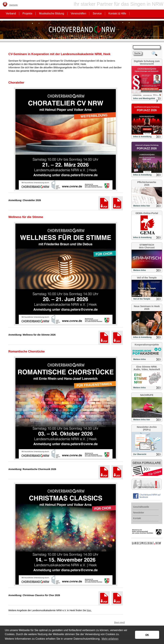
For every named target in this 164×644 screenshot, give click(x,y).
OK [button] (147, 635)
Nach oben (119, 622)
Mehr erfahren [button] (110, 639)
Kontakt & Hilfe (117, 13)
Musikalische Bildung (51, 13)
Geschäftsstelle (141, 507)
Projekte (28, 13)
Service (97, 13)
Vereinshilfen (78, 13)
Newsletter (139, 513)
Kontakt (137, 518)
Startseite (13, 5)
